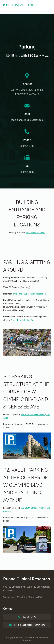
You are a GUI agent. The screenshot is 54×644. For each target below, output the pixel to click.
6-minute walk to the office (23, 320)
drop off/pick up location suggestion (29, 294)
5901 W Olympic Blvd (35, 233)
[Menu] (50, 5)
